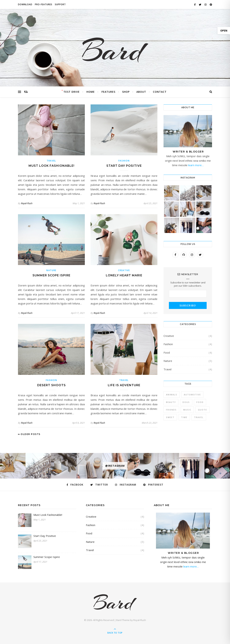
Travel (51, 161)
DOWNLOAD (25, 4)
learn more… (195, 165)
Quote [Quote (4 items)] (203, 410)
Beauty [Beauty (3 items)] (171, 402)
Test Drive (72, 92)
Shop (126, 92)
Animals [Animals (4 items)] (172, 395)
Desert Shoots (51, 385)
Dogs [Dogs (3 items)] (186, 402)
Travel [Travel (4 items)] (199, 417)
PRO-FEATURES (44, 4)
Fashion (124, 161)
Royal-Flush (27, 203)
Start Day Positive (124, 166)
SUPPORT (60, 4)
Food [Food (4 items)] (200, 402)
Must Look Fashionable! (51, 166)
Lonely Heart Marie (124, 275)
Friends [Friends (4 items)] (171, 410)
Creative (124, 270)
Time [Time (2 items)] (184, 417)
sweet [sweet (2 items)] (170, 417)
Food (167, 353)
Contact (160, 92)
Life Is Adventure (124, 385)
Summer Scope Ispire (51, 275)
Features (108, 92)
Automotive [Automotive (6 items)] (192, 395)
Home (91, 92)
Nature (51, 270)
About (141, 92)
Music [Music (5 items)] (187, 410)
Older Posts (29, 434)
